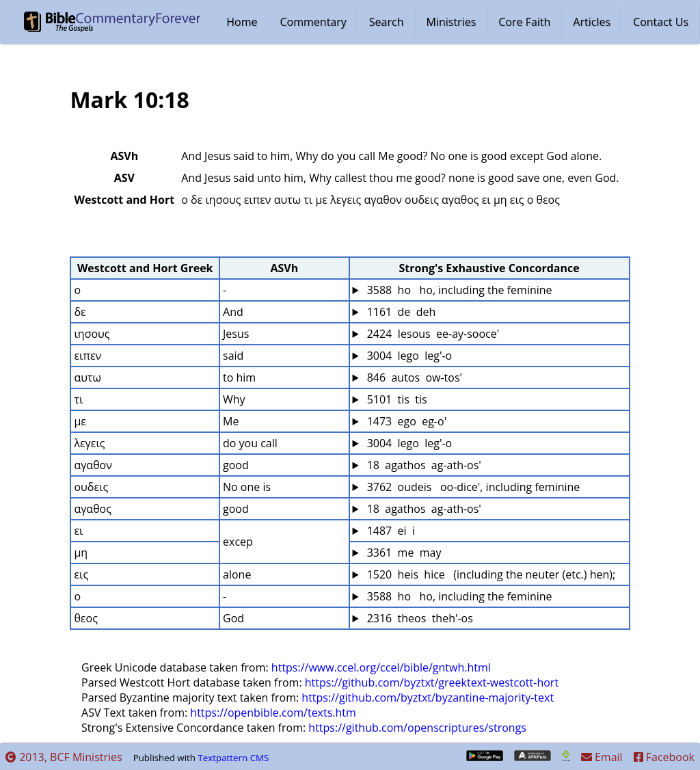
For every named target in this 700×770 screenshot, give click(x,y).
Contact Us (661, 22)
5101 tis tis (396, 399)
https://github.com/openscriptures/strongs (417, 728)
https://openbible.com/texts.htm (273, 713)
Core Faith (524, 22)
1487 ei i (390, 531)
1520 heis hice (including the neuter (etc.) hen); (490, 574)
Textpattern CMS (233, 758)
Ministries (451, 22)
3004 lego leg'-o (408, 356)
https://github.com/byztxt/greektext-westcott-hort (432, 682)
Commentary (313, 22)
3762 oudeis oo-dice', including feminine (472, 487)
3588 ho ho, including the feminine (458, 290)
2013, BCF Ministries (64, 757)
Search (387, 22)
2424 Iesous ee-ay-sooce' (432, 334)
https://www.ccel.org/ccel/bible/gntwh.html (381, 667)
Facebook (664, 757)
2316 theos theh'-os (419, 618)
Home (242, 22)
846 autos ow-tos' (414, 377)
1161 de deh (400, 312)
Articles (592, 22)
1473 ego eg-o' (406, 421)
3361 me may (403, 553)
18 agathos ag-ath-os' (423, 465)
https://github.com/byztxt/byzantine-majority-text (428, 698)
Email (602, 757)
